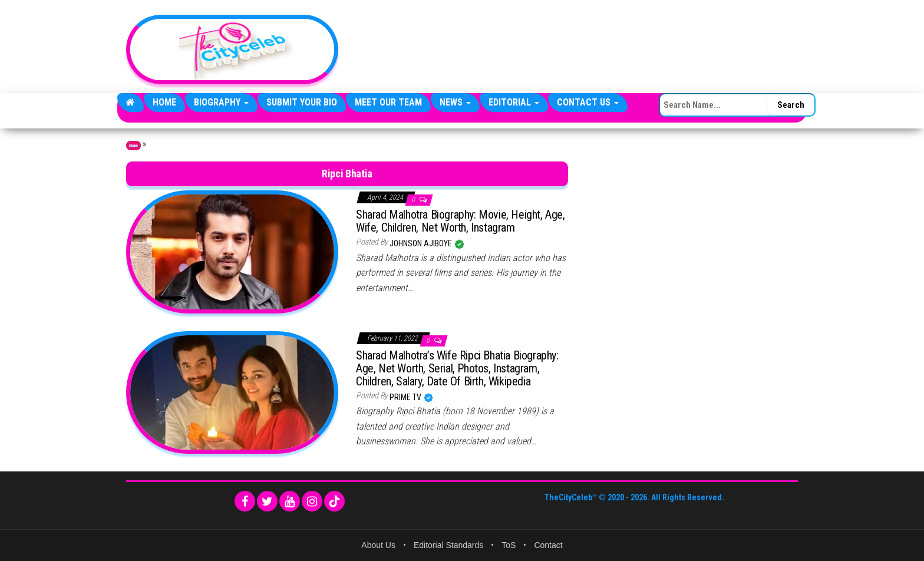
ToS (509, 545)
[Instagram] (312, 501)
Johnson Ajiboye (422, 243)
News (455, 102)
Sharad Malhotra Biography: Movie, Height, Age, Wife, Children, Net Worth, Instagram (461, 221)
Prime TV (406, 397)
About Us (378, 545)
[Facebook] (245, 501)
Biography (221, 102)
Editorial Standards (448, 545)
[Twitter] (267, 501)
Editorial (514, 102)
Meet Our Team (388, 102)
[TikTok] (334, 501)
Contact (548, 545)
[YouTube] (290, 501)
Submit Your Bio (302, 102)
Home (164, 102)
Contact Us (588, 102)
